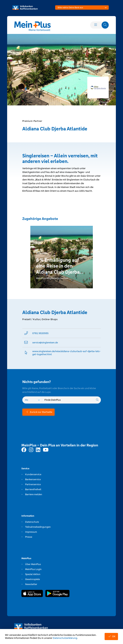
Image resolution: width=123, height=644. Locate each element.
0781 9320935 (40, 333)
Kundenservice (33, 474)
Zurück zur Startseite (38, 412)
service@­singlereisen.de (45, 343)
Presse (29, 537)
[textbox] (82, 8)
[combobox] (82, 8)
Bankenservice (33, 479)
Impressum (31, 532)
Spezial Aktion (33, 574)
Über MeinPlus (33, 564)
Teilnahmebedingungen (38, 527)
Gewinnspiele (32, 579)
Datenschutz (32, 522)
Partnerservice (33, 484)
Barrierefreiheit (33, 489)
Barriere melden (34, 494)
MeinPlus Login (33, 569)
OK (111, 636)
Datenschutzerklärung (65, 638)
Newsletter (31, 584)
